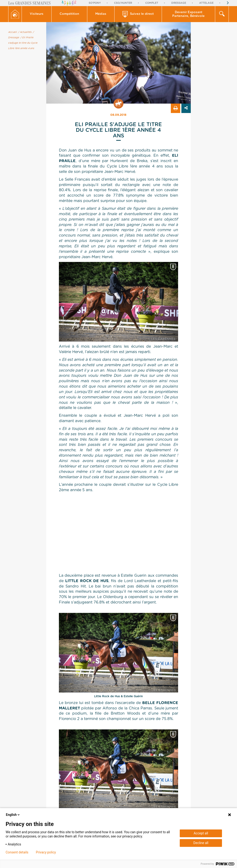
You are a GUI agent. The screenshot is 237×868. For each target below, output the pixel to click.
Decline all (201, 843)
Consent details (17, 852)
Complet (152, 3)
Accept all (201, 833)
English (13, 815)
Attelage (206, 3)
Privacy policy (46, 852)
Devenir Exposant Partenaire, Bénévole (188, 14)
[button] (37, 14)
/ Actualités (25, 32)
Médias (101, 14)
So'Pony (95, 3)
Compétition (69, 14)
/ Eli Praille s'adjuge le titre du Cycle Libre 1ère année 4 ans (23, 43)
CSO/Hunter (123, 3)
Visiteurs (37, 14)
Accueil (13, 32)
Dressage (179, 3)
